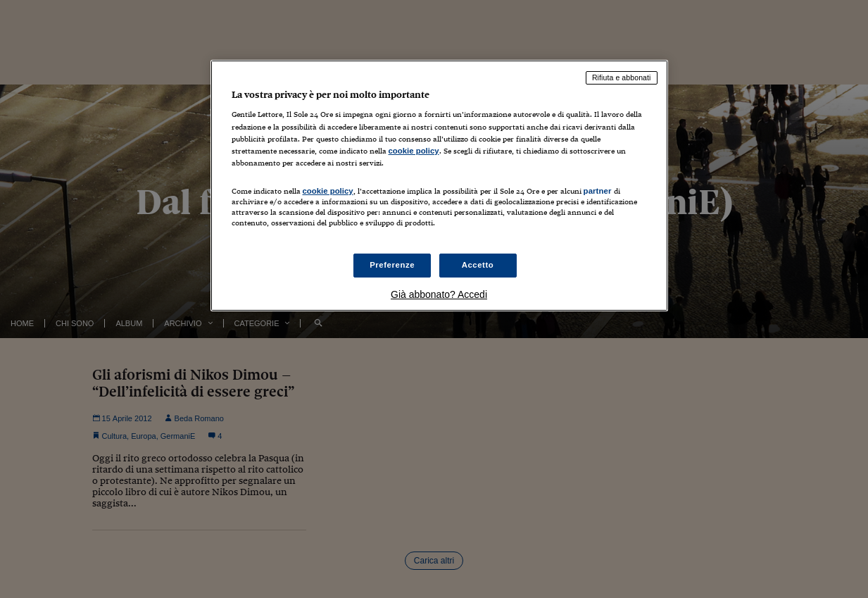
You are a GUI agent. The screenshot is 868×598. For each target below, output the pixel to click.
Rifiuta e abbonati (622, 77)
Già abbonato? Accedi (439, 294)
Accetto (478, 265)
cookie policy (414, 151)
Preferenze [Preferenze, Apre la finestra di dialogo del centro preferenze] (392, 265)
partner (598, 191)
